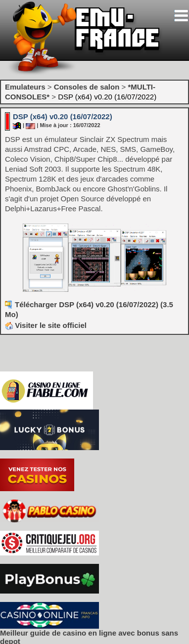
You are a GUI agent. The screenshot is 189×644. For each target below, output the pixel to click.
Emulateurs (25, 87)
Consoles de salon (87, 87)
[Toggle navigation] (181, 16)
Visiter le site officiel (46, 325)
